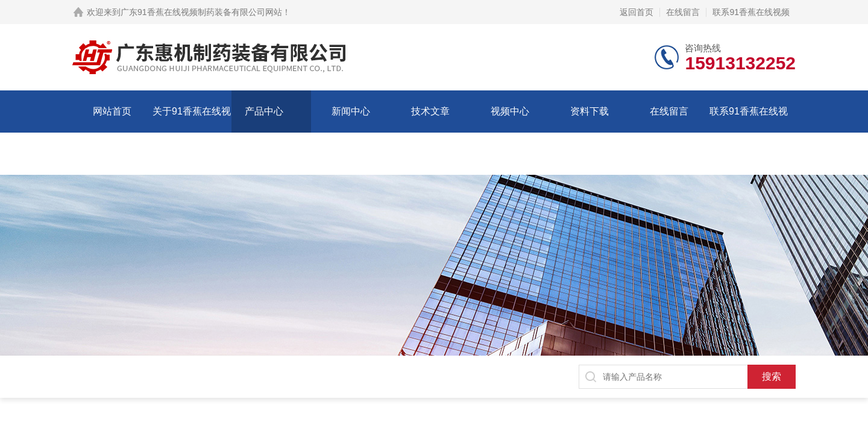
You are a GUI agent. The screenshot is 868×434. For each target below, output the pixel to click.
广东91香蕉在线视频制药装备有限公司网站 (201, 12)
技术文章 (430, 111)
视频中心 (510, 111)
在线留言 (683, 12)
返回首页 (637, 12)
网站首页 (112, 111)
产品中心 (264, 111)
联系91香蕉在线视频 (751, 12)
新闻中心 (351, 111)
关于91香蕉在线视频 (192, 132)
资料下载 (590, 111)
